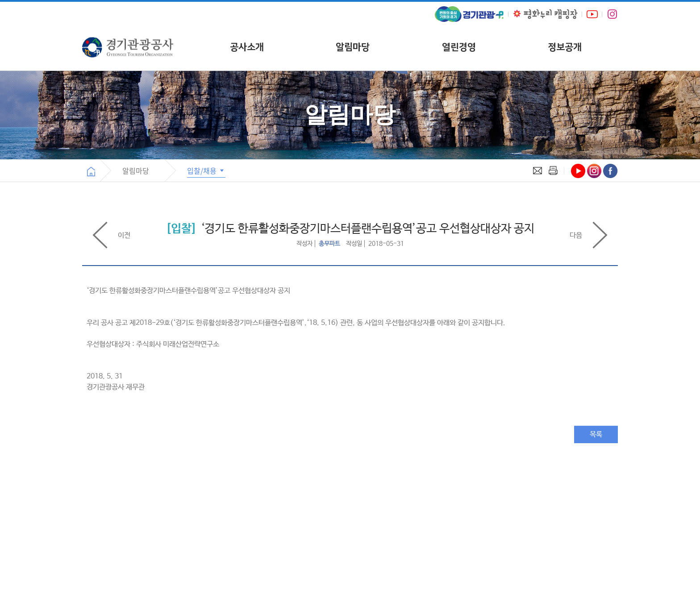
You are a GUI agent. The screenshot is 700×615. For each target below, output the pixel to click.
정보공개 (565, 47)
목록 (596, 434)
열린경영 (459, 47)
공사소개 (247, 47)
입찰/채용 (206, 170)
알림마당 (353, 47)
